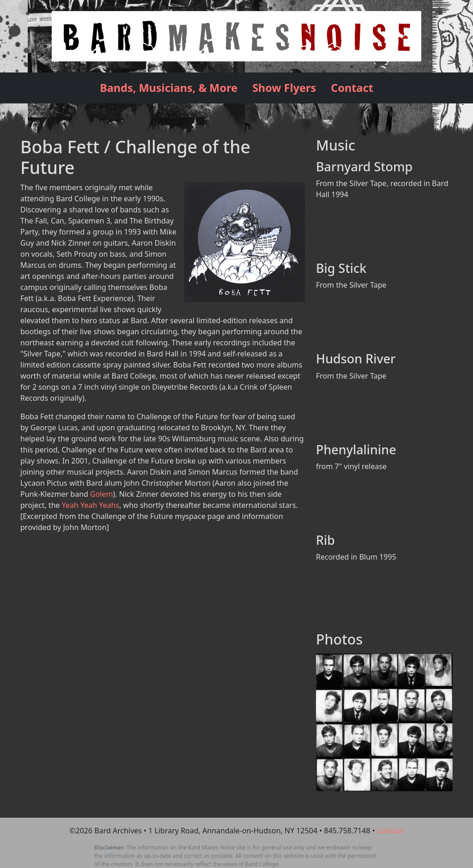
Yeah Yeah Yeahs (91, 505)
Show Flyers (284, 88)
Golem (101, 494)
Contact (352, 88)
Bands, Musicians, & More (169, 88)
